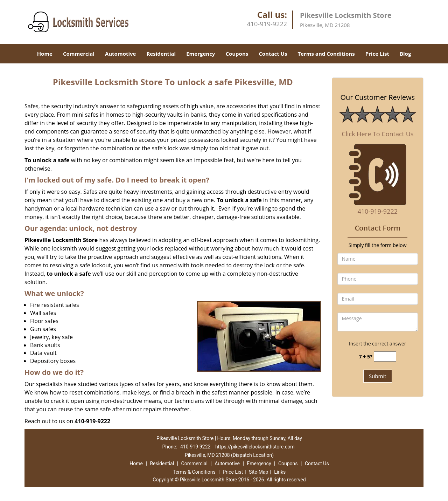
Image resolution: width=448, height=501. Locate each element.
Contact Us (273, 54)
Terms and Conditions (326, 54)
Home (45, 54)
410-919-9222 (267, 24)
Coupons (237, 54)
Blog (405, 54)
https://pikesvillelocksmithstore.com (255, 447)
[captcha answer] (385, 356)
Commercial (79, 54)
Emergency (201, 54)
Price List (377, 54)
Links (280, 472)
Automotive (121, 54)
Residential (161, 54)
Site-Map (258, 472)
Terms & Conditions (194, 472)
